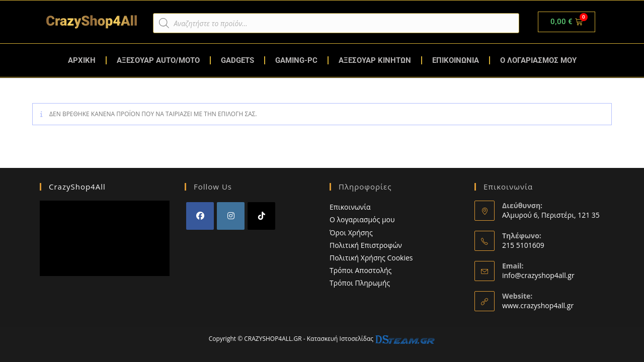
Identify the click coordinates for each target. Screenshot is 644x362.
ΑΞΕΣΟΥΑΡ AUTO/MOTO (158, 60)
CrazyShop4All (77, 184)
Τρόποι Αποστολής (360, 268)
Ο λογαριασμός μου (362, 217)
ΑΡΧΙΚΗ (82, 60)
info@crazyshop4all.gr (538, 272)
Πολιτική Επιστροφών (366, 242)
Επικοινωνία (350, 204)
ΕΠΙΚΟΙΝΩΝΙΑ (456, 60)
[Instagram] (231, 213)
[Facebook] (200, 213)
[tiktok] (261, 213)
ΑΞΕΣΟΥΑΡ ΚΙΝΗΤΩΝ (375, 60)
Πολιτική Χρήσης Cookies (371, 255)
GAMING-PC (296, 60)
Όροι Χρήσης (351, 230)
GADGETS (237, 60)
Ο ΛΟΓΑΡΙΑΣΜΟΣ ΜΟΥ (538, 60)
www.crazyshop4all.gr (538, 302)
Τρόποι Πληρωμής (360, 280)
